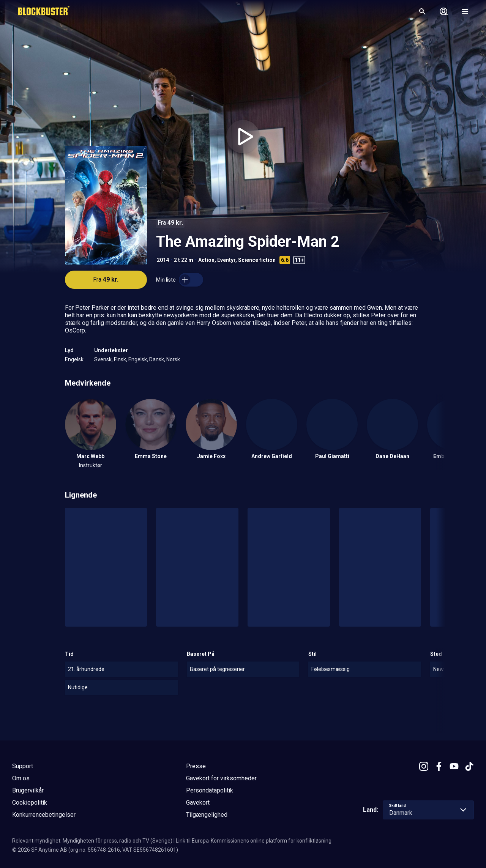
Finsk (120, 359)
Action (206, 260)
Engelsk (74, 359)
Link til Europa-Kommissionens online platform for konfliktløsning (254, 841)
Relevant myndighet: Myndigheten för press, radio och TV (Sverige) (92, 841)
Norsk (173, 359)
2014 (163, 260)
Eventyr (226, 260)
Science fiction (257, 260)
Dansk (157, 359)
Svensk (103, 359)
